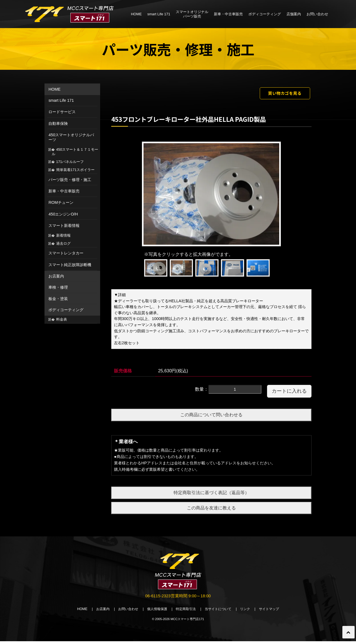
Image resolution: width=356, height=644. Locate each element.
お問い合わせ (317, 14)
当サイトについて (221, 612)
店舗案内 (294, 14)
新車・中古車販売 (228, 14)
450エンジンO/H (63, 214)
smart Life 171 (159, 14)
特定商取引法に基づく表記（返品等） (211, 494)
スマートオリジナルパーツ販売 (192, 14)
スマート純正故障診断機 (70, 265)
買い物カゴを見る (280, 94)
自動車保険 (58, 123)
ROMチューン (61, 202)
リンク (250, 612)
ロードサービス (62, 112)
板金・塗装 (58, 299)
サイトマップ (275, 612)
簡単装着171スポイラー (75, 170)
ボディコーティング (265, 14)
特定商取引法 (186, 612)
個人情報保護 (155, 612)
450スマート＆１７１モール (75, 152)
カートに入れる (289, 393)
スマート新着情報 (64, 226)
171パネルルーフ (70, 162)
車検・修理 (58, 287)
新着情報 (63, 235)
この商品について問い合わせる (211, 417)
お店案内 (56, 276)
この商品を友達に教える (211, 510)
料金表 (62, 319)
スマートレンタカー (66, 253)
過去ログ (63, 243)
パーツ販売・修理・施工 (70, 180)
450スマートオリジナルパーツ (71, 137)
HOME (136, 14)
